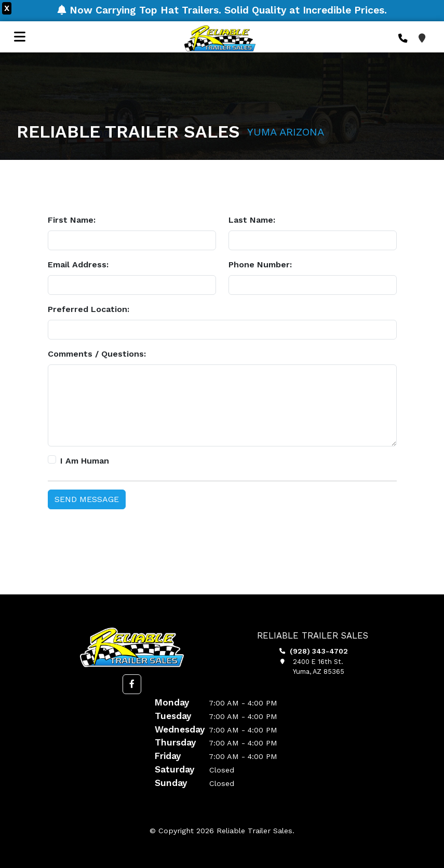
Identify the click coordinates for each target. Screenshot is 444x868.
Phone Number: (260, 265)
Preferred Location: (89, 309)
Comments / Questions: (97, 354)
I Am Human (85, 461)
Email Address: (78, 265)
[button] (132, 684)
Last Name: (252, 220)
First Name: (72, 220)
